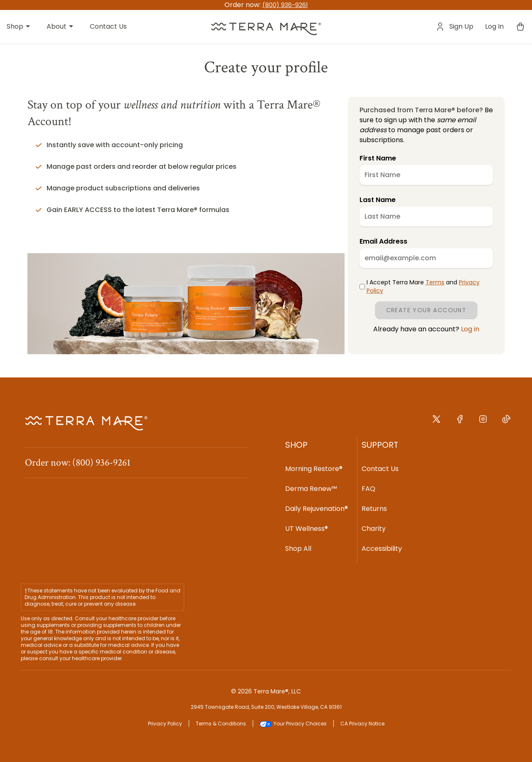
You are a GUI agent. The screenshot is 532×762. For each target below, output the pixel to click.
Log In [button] (494, 26)
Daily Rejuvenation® (316, 509)
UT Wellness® (307, 529)
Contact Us (380, 469)
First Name (378, 158)
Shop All (298, 549)
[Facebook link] (460, 422)
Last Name (378, 200)
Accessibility (382, 549)
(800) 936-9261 (285, 5)
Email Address (383, 241)
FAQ (368, 489)
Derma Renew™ (311, 489)
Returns (374, 509)
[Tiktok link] (506, 422)
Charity (374, 529)
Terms (435, 282)
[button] (266, 27)
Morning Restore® (314, 469)
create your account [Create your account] (426, 310)
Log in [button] (469, 329)
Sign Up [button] (461, 26)
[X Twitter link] (436, 422)
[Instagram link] (483, 422)
